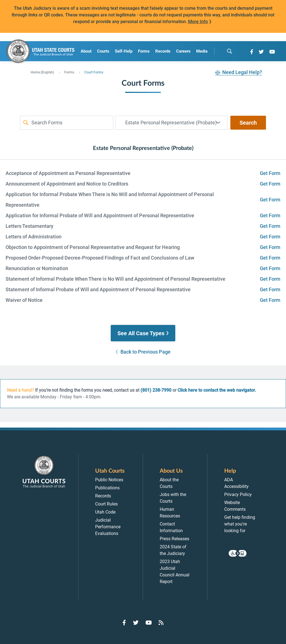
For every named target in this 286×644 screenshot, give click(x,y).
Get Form (270, 173)
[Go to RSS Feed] (161, 623)
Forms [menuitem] (144, 51)
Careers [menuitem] (183, 51)
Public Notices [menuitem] (109, 480)
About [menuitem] (86, 51)
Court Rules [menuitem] (106, 504)
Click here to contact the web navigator (216, 390)
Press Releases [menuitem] (174, 539)
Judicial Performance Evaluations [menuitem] (108, 527)
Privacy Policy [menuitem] (238, 494)
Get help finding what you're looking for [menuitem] (240, 524)
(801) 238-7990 (156, 390)
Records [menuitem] (163, 51)
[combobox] (172, 123)
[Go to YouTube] (272, 52)
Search (248, 123)
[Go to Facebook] (252, 52)
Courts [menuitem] (103, 51)
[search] (230, 51)
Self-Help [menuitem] (124, 51)
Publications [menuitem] (107, 488)
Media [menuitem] (202, 51)
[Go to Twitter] (261, 52)
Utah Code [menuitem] (105, 512)
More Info (198, 22)
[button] (143, 333)
